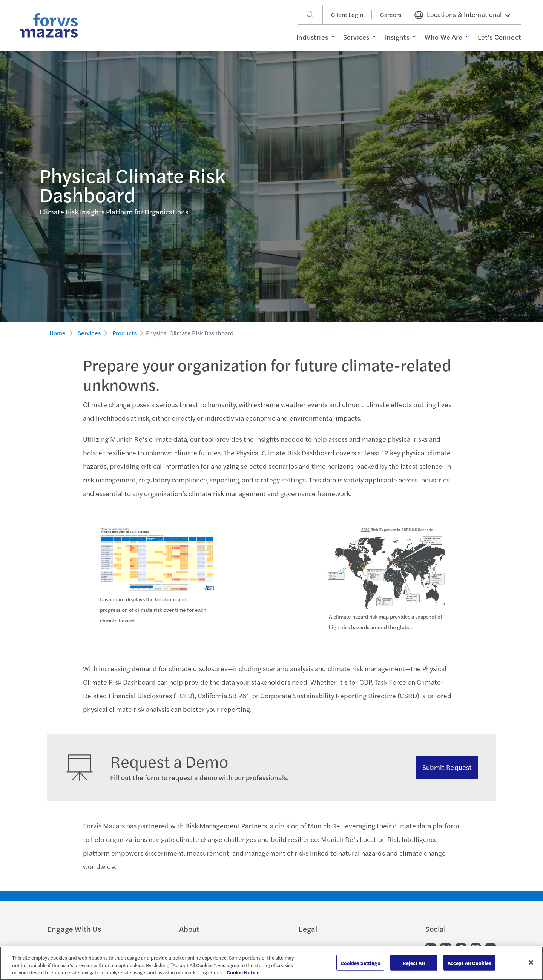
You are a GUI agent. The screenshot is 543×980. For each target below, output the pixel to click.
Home (58, 333)
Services (89, 333)
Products (124, 333)
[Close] (531, 962)
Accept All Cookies (469, 962)
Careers (391, 15)
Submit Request (447, 767)
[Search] (310, 15)
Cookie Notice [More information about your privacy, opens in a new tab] (243, 972)
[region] (271, 963)
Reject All (414, 962)
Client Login (347, 15)
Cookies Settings (360, 962)
